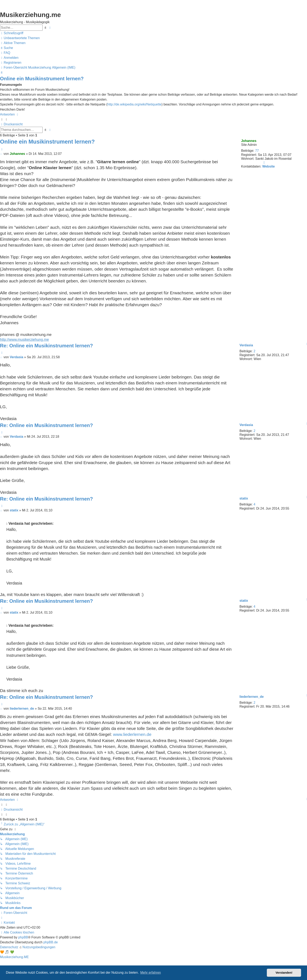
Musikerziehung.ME (14, 957)
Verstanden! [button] (284, 973)
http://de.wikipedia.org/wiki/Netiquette (134, 104)
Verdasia (246, 345)
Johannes (249, 141)
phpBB (23, 937)
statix (244, 498)
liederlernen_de (251, 697)
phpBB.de (51, 942)
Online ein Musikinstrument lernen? (42, 79)
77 (257, 151)
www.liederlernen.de (132, 734)
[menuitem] (20, 38)
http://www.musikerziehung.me (24, 340)
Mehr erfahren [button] (151, 973)
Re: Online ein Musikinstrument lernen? (46, 346)
